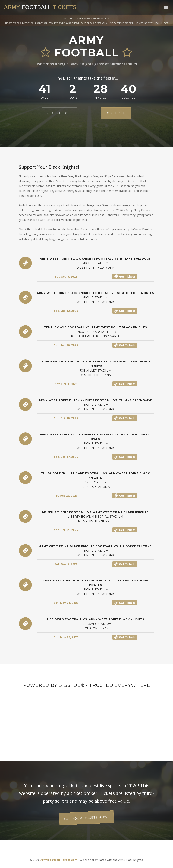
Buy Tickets (116, 113)
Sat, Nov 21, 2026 (66, 603)
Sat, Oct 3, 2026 (66, 384)
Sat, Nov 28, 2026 (66, 637)
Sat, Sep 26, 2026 (66, 345)
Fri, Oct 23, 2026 (66, 496)
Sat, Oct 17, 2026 (66, 457)
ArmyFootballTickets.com (59, 860)
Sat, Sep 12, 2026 (66, 311)
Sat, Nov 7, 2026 (66, 564)
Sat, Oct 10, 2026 (66, 418)
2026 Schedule (60, 113)
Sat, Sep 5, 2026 (66, 276)
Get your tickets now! (87, 818)
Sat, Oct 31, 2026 (66, 530)
